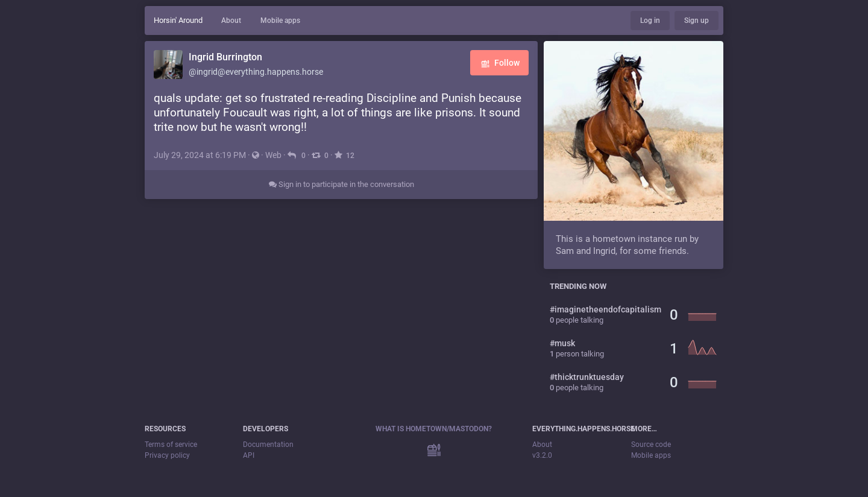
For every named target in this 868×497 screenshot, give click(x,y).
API (249, 455)
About (231, 21)
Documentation (268, 445)
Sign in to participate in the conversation (341, 184)
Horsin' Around (178, 20)
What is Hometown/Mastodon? (434, 429)
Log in (650, 21)
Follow (499, 64)
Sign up (697, 21)
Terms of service (171, 445)
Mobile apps (280, 21)
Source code (651, 445)
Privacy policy (167, 455)
